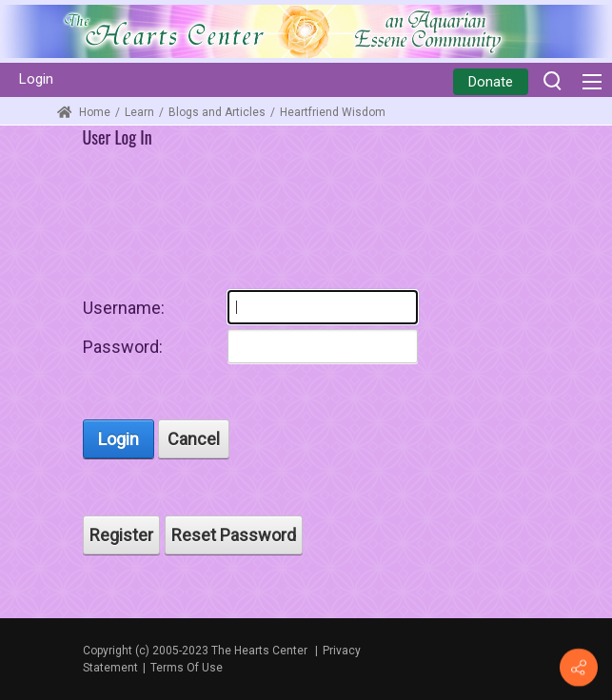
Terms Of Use (187, 668)
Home (84, 112)
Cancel (194, 439)
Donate (491, 82)
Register (121, 535)
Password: (123, 347)
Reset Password (234, 535)
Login (36, 79)
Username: (124, 308)
